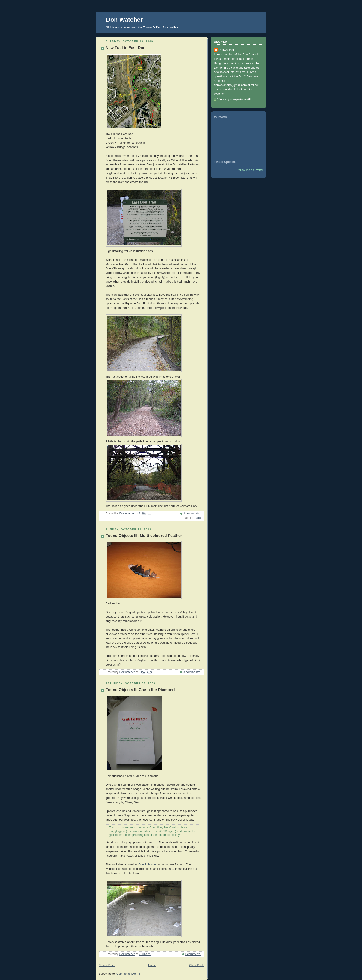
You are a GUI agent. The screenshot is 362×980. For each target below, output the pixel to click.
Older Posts (197, 965)
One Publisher (148, 864)
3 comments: (192, 672)
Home (152, 965)
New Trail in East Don (125, 48)
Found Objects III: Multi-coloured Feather (144, 536)
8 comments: (192, 514)
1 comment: (193, 954)
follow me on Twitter (251, 170)
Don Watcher (124, 20)
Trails (197, 518)
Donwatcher (226, 50)
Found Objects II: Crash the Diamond (140, 690)
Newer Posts (107, 965)
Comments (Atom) (128, 974)
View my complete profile (235, 100)
